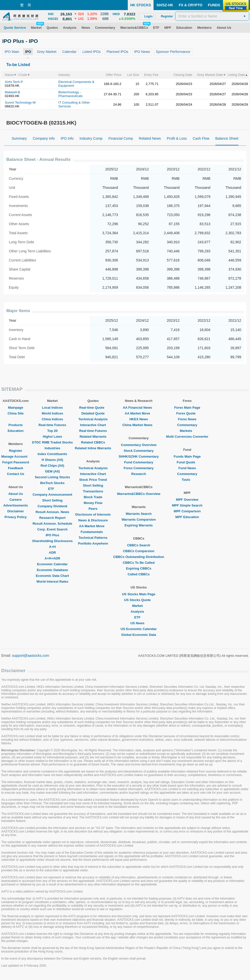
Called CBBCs (139, 574)
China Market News (139, 425)
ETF (52, 489)
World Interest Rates (52, 582)
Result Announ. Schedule (52, 524)
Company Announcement (52, 495)
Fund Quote (187, 462)
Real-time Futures (53, 425)
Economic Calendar (52, 564)
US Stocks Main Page (139, 594)
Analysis (139, 612)
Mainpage (16, 408)
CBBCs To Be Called (139, 563)
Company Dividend (53, 506)
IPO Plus (52, 535)
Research (139, 474)
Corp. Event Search (52, 529)
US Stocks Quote (139, 600)
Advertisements (16, 505)
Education (16, 431)
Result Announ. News (52, 512)
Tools (187, 480)
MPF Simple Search (187, 505)
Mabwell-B (12, 92)
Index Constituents (52, 454)
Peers (93, 509)
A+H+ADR (52, 558)
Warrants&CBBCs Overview (139, 494)
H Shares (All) (52, 460)
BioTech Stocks (52, 483)
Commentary (187, 425)
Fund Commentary (139, 462)
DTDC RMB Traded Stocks (53, 442)
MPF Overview (187, 500)
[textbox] (212, 16)
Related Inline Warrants (93, 448)
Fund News (187, 468)
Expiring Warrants (139, 525)
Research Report (52, 518)
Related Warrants (93, 437)
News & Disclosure (93, 520)
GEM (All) (52, 471)
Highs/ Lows (52, 437)
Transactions (93, 491)
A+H (52, 547)
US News (139, 623)
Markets (187, 431)
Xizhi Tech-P (14, 82)
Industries (52, 448)
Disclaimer (16, 511)
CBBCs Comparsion (139, 551)
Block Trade (93, 497)
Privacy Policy (16, 517)
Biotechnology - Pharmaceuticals (70, 94)
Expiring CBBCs (139, 568)
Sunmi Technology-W (20, 102)
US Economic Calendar (139, 629)
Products (16, 425)
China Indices (52, 419)
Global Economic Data (139, 635)
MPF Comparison (187, 511)
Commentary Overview (139, 445)
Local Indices (52, 408)
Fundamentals (93, 532)
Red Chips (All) (52, 466)
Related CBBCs (93, 442)
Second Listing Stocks (52, 477)
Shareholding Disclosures (52, 541)
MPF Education (187, 517)
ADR (52, 553)
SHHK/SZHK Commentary (139, 456)
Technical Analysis (93, 419)
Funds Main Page (187, 456)
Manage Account (16, 456)
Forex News (187, 419)
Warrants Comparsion (139, 519)
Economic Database (53, 570)
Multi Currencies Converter (187, 437)
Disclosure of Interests (93, 514)
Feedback (16, 468)
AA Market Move (93, 526)
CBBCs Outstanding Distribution (139, 557)
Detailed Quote (93, 413)
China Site (16, 413)
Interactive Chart (93, 425)
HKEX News (139, 419)
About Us (16, 494)
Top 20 (52, 431)
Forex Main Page (187, 408)
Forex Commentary (139, 468)
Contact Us (16, 474)
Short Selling (52, 500)
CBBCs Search (139, 545)
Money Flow (93, 503)
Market (139, 606)
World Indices (52, 413)
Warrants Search (139, 514)
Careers (16, 500)
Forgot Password (16, 462)
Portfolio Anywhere (93, 543)
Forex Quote (187, 413)
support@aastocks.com (31, 656)
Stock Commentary (139, 451)
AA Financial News (139, 408)
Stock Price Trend (93, 480)
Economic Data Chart (52, 576)
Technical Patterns (93, 538)
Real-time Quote (93, 408)
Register (16, 451)
